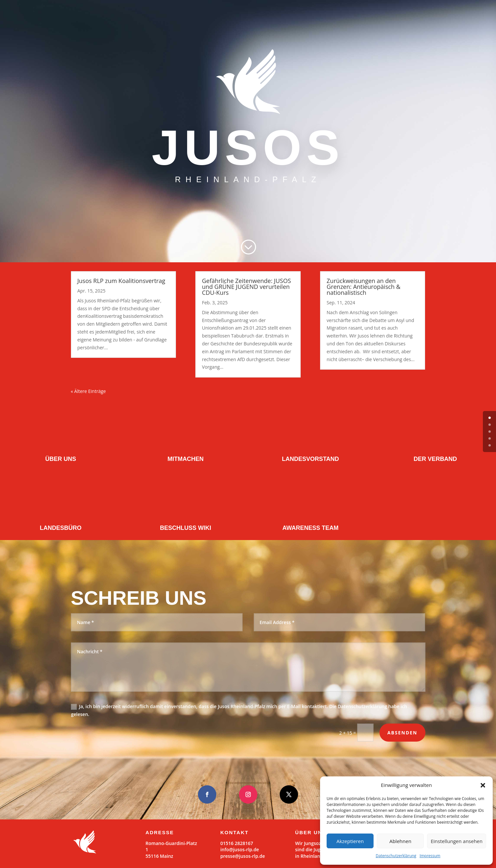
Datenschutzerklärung (396, 856)
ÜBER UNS (61, 459)
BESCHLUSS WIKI (185, 528)
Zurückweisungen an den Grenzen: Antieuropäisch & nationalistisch (364, 287)
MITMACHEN (185, 459)
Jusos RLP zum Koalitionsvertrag (121, 281)
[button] (483, 785)
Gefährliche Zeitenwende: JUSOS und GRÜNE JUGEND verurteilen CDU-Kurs (246, 287)
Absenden (402, 733)
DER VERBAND (435, 459)
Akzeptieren (350, 841)
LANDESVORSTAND (311, 459)
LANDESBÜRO (61, 528)
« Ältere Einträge (88, 391)
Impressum (430, 856)
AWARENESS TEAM (310, 528)
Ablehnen (400, 841)
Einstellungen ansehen (457, 841)
